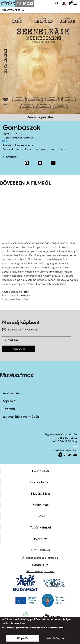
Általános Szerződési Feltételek (40, 558)
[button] (65, 4)
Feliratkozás (18, 349)
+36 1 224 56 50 (68, 438)
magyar (26, 295)
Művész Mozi (40, 494)
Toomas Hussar (24, 145)
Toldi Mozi (40, 539)
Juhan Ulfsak (24, 149)
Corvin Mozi (40, 471)
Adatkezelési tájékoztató (40, 571)
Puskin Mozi (40, 505)
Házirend (9, 409)
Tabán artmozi (40, 527)
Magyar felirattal (23, 137)
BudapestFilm (40, 565)
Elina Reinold (41, 149)
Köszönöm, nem (56, 638)
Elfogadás (23, 638)
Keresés (57, 3)
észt (26, 292)
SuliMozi (40, 516)
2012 (18, 133)
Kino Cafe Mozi (40, 482)
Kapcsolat (9, 401)
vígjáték (7, 133)
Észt (26, 299)
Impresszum (11, 393)
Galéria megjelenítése (40, 117)
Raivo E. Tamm (59, 149)
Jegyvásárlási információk (21, 417)
